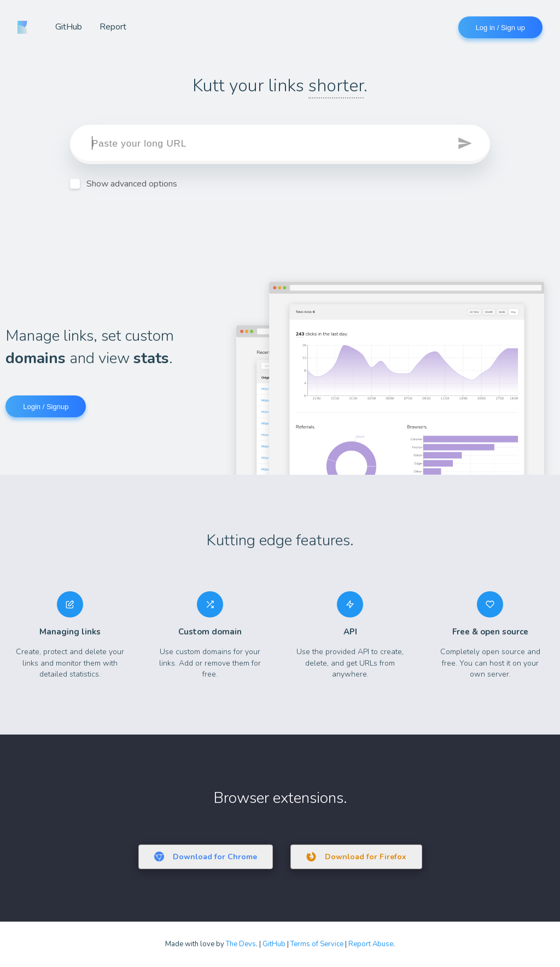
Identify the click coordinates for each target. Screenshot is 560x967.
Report (113, 27)
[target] (280, 144)
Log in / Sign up (500, 28)
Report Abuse (371, 944)
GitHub (69, 27)
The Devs (241, 944)
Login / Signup (46, 407)
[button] (466, 144)
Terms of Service (317, 944)
